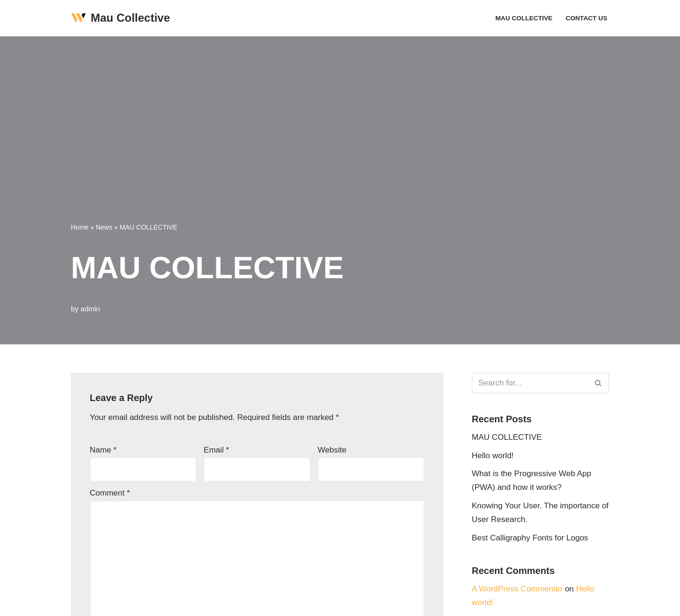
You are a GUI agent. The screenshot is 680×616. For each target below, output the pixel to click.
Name (103, 450)
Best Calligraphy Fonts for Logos (530, 538)
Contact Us (586, 18)
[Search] (530, 383)
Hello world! (493, 456)
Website (332, 450)
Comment (110, 493)
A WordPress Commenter (517, 589)
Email (216, 450)
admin (90, 309)
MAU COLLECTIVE (524, 18)
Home (80, 227)
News (104, 227)
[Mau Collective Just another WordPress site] (120, 18)
